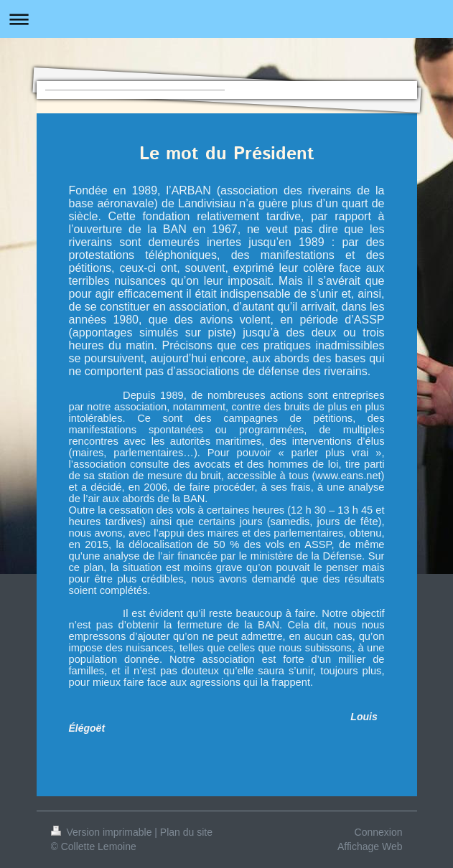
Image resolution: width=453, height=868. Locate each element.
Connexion (379, 832)
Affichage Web (370, 846)
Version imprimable (103, 832)
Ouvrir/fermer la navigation (226, 19)
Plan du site (186, 832)
